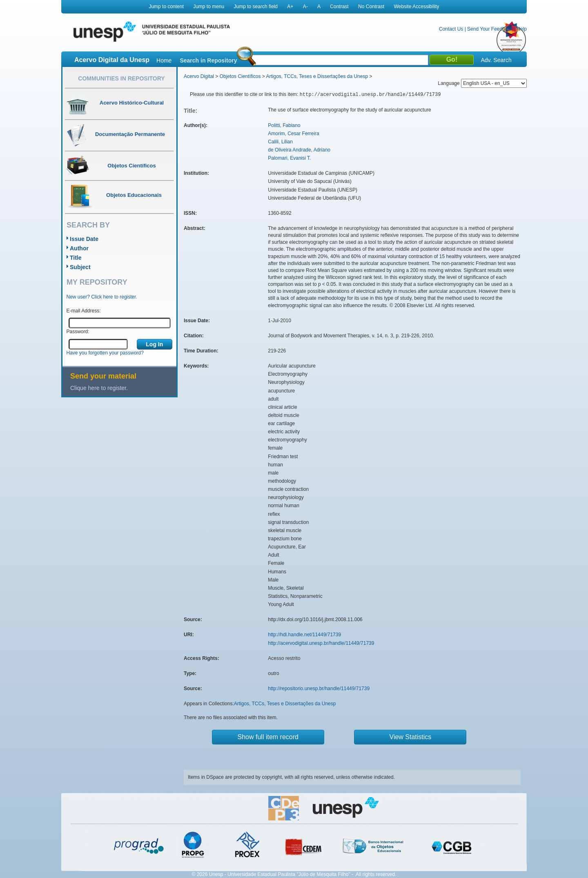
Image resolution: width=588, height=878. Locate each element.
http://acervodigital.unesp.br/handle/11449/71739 (321, 643)
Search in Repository (208, 60)
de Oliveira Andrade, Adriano (299, 150)
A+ (290, 7)
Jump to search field (256, 7)
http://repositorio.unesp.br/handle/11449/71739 (319, 689)
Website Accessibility (416, 7)
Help (522, 29)
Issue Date (84, 239)
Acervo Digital (199, 76)
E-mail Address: (84, 311)
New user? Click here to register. (102, 297)
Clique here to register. (99, 388)
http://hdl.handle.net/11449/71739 (304, 635)
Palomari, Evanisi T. (289, 158)
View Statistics (411, 737)
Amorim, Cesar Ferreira (293, 134)
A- (305, 7)
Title (76, 258)
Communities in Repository (121, 78)
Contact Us (451, 29)
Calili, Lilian (280, 142)
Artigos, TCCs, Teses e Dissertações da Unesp (317, 76)
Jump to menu (209, 7)
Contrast (339, 7)
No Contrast (371, 7)
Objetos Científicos (240, 76)
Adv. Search (496, 60)
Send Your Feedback (490, 29)
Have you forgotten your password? (105, 353)
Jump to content (166, 7)
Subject (80, 267)
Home (164, 60)
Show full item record (268, 737)
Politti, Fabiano (284, 125)
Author (79, 248)
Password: (78, 332)
